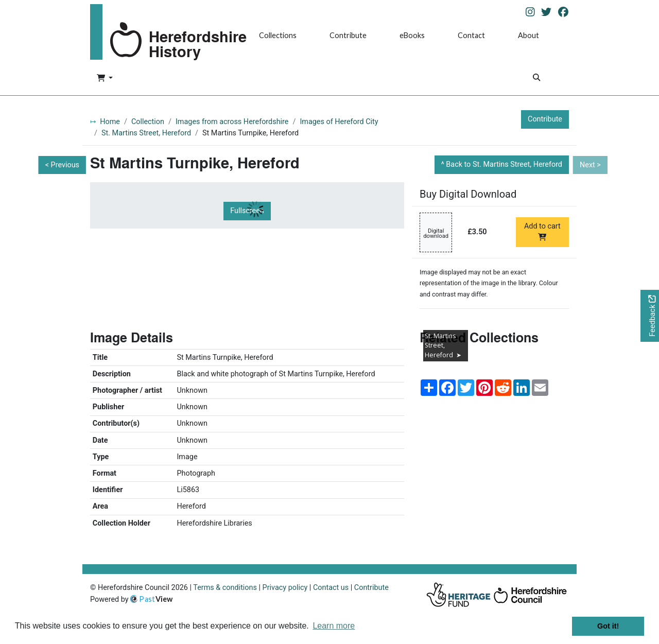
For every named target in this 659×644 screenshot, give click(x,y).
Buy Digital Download (468, 194)
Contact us (331, 588)
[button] (105, 79)
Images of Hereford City (339, 122)
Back (504, 164)
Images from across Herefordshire (232, 122)
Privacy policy (285, 588)
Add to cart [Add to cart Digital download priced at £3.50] (542, 231)
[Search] (536, 79)
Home (110, 122)
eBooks (412, 35)
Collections (278, 35)
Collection (148, 122)
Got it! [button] (608, 626)
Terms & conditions (225, 588)
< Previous (62, 165)
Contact (471, 35)
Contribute (348, 35)
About (528, 35)
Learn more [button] (334, 626)
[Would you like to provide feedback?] (650, 316)
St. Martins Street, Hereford (146, 133)
